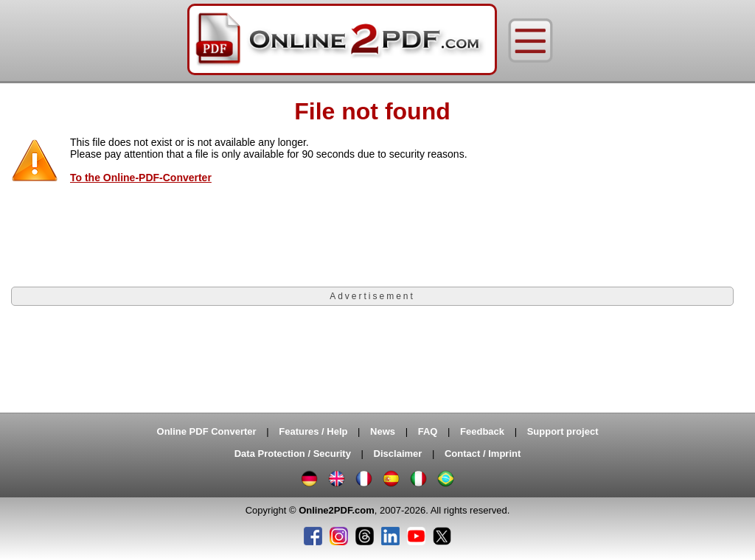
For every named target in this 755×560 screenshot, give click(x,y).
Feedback (482, 431)
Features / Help (313, 431)
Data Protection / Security (293, 454)
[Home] (342, 41)
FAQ (428, 431)
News (383, 431)
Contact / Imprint (483, 454)
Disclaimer (398, 454)
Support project (563, 431)
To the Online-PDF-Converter (141, 178)
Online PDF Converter (207, 431)
